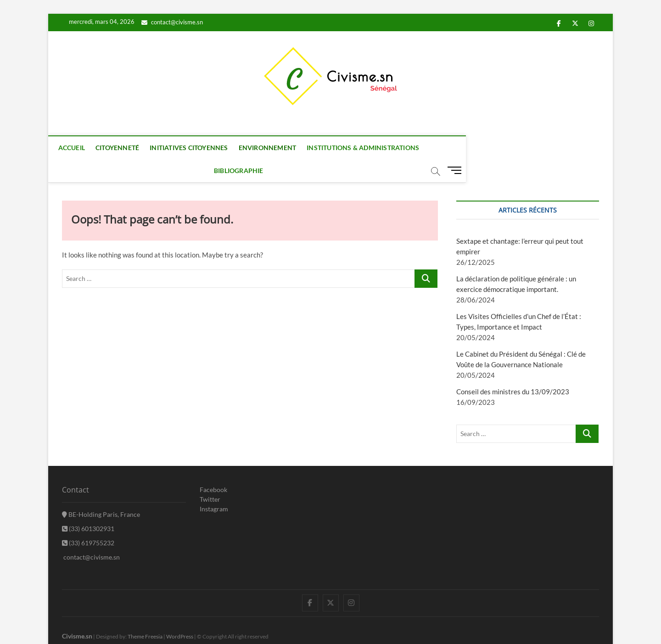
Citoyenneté (126, 148)
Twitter (210, 477)
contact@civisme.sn (172, 22)
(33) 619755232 (88, 520)
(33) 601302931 (88, 506)
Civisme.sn (77, 613)
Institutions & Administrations (372, 148)
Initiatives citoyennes (197, 148)
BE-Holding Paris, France (101, 492)
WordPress (180, 614)
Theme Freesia (145, 614)
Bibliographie (463, 148)
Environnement (276, 148)
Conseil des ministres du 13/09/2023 (513, 369)
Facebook (213, 467)
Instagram (214, 486)
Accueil (80, 148)
